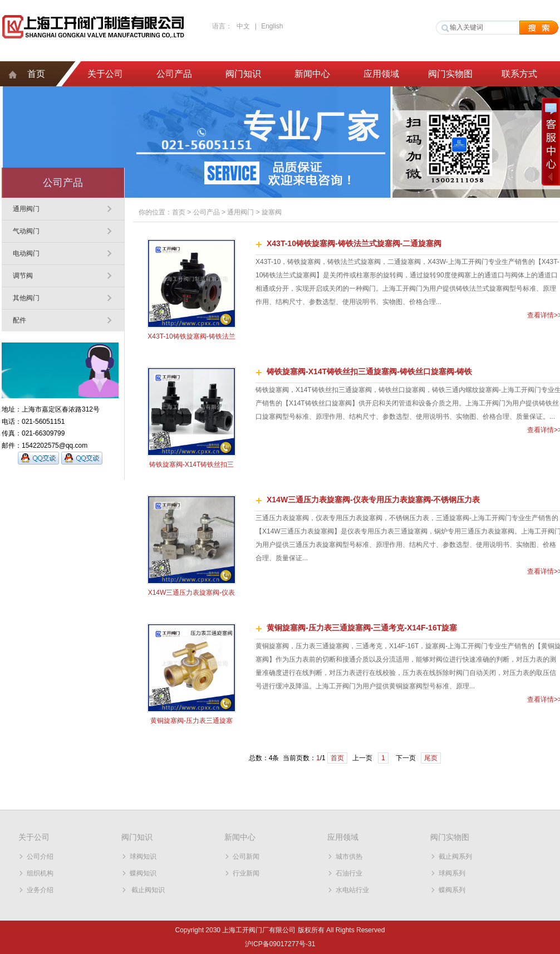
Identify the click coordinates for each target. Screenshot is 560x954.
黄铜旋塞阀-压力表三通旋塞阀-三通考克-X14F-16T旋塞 (362, 628)
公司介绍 (40, 857)
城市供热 (349, 857)
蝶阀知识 (143, 873)
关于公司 (105, 74)
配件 (19, 320)
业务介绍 (40, 890)
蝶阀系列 (452, 890)
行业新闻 (246, 873)
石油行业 (349, 873)
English (272, 26)
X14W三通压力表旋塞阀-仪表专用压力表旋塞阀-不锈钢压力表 (373, 500)
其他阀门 (26, 298)
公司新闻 (246, 857)
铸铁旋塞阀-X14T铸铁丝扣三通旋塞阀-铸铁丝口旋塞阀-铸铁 (369, 371)
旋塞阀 (272, 212)
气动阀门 (26, 231)
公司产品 (174, 74)
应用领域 (381, 74)
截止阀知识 (147, 890)
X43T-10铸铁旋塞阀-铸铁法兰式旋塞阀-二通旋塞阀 (354, 243)
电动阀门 (26, 253)
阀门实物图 (450, 74)
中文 (243, 26)
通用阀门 (26, 209)
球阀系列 (452, 873)
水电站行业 (352, 890)
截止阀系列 (455, 857)
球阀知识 (143, 857)
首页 (36, 74)
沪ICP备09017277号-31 (280, 944)
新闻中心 (312, 74)
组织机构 (40, 873)
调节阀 (23, 276)
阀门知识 (243, 74)
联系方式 (519, 74)
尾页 (431, 758)
